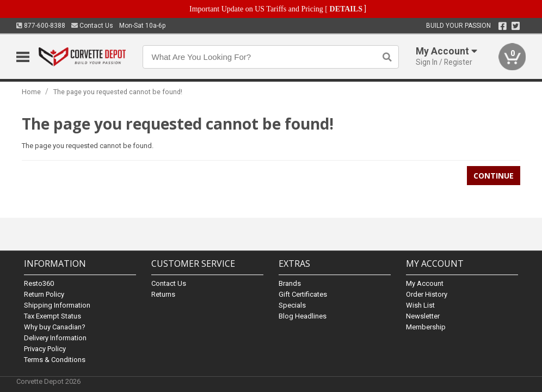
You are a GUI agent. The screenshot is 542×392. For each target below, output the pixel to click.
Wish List (420, 305)
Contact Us (92, 26)
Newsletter (423, 316)
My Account (425, 283)
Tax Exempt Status (53, 316)
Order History (427, 294)
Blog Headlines (303, 316)
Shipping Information (57, 305)
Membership (426, 327)
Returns (163, 294)
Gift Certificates (303, 294)
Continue (494, 176)
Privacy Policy (45, 349)
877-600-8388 (41, 26)
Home (31, 92)
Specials (292, 305)
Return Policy (44, 294)
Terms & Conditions (55, 360)
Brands (290, 283)
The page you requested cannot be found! (118, 92)
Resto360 (39, 283)
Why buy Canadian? (55, 327)
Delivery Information (55, 338)
